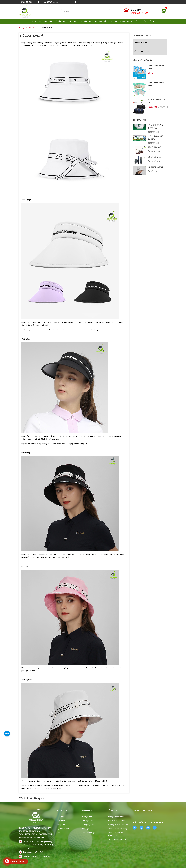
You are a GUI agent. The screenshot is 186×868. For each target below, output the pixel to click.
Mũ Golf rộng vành (156, 167)
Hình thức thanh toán (116, 820)
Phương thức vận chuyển (118, 825)
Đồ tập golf (87, 817)
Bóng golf (86, 828)
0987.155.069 (38, 852)
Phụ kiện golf (88, 820)
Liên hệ (60, 833)
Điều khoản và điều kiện (117, 839)
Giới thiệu (61, 820)
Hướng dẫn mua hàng (117, 817)
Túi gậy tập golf (155, 157)
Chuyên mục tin (35, 28)
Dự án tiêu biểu (140, 47)
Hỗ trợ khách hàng (142, 51)
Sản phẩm (61, 825)
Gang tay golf (88, 825)
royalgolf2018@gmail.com (49, 2)
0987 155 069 (25, 2)
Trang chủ (61, 817)
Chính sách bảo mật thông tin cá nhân (116, 834)
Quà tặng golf (154, 147)
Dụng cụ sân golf (89, 833)
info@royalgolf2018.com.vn (39, 856)
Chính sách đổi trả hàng (117, 828)
